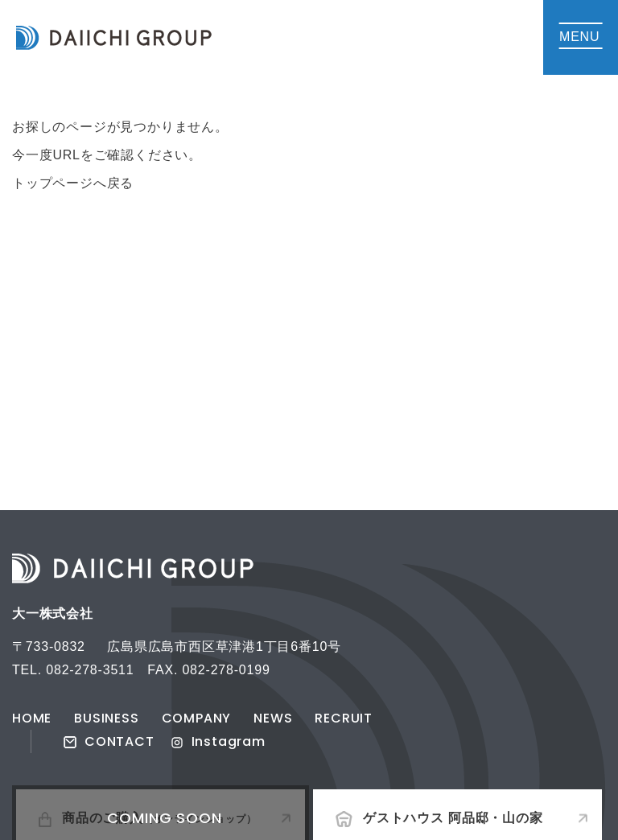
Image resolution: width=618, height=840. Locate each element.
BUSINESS (106, 718)
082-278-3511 (90, 670)
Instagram (218, 741)
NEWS (273, 718)
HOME (32, 718)
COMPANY (197, 718)
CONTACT (109, 741)
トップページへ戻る (73, 183)
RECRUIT (344, 718)
